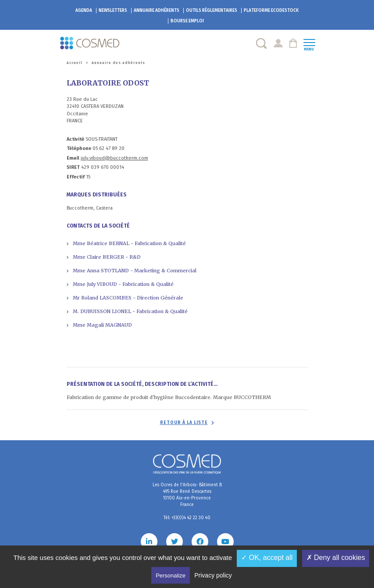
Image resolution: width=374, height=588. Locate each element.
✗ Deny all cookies (336, 558)
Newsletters (113, 11)
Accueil (75, 63)
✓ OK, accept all (267, 558)
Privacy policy (213, 575)
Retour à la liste (184, 423)
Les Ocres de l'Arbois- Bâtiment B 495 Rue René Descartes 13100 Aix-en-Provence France (187, 495)
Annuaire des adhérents (118, 63)
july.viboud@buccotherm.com (114, 158)
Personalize (171, 576)
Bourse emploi (187, 21)
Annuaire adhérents (157, 11)
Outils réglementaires (212, 11)
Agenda (84, 11)
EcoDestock (271, 11)
